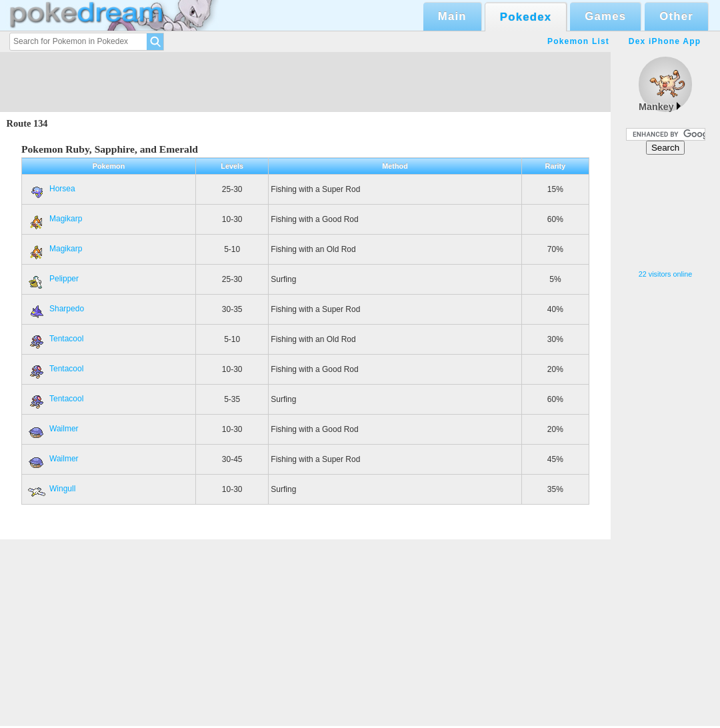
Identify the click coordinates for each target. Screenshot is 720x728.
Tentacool (55, 339)
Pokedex (526, 17)
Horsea (51, 189)
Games (605, 16)
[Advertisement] (665, 212)
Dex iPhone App (665, 41)
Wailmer (52, 429)
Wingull (51, 489)
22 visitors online (665, 274)
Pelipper (52, 279)
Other (676, 16)
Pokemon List (578, 41)
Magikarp (54, 219)
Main (452, 16)
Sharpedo (55, 309)
